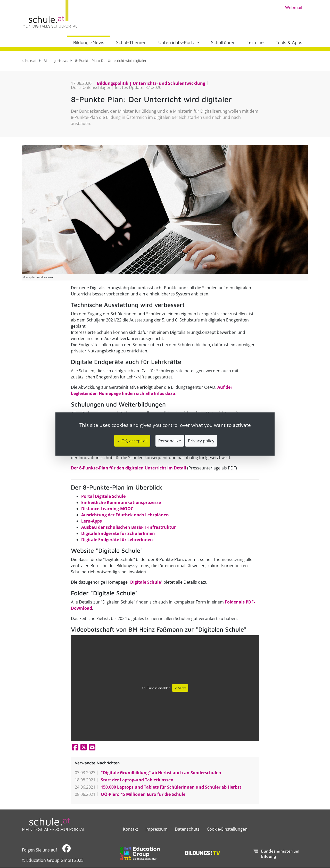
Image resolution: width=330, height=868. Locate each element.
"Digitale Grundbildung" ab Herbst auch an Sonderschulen (160, 773)
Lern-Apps (92, 521)
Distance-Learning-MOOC (107, 509)
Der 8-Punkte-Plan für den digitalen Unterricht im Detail (129, 468)
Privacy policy (201, 441)
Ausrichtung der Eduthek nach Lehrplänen (125, 515)
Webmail (294, 7)
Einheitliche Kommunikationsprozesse (121, 502)
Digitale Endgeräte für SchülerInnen (118, 533)
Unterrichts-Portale (179, 42)
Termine (255, 42)
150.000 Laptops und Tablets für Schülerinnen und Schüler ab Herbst (171, 787)
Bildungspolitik (113, 83)
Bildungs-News (89, 42)
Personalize (170, 441)
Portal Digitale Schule (103, 496)
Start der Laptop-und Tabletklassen (137, 780)
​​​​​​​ (67, 850)
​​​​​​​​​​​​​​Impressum (156, 829)
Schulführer (223, 42)
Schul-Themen (131, 42)
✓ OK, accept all (132, 441)
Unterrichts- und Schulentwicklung (168, 83)
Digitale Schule (146, 582)
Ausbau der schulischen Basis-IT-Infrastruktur (129, 527)
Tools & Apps (289, 42)
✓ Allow (180, 688)
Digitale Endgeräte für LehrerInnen (117, 540)
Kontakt (131, 829)
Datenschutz (187, 829)
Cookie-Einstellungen (227, 829)
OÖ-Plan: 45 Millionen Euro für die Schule (143, 794)
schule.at (29, 60)
